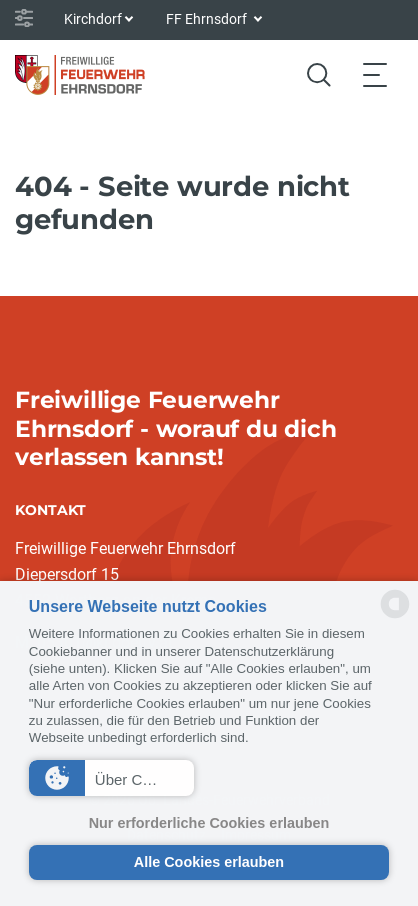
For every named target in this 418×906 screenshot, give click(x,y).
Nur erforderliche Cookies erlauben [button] (209, 823)
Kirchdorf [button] (93, 19)
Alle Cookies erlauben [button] (209, 862)
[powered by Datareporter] (395, 616)
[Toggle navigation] (375, 74)
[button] (111, 778)
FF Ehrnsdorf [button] (208, 19)
